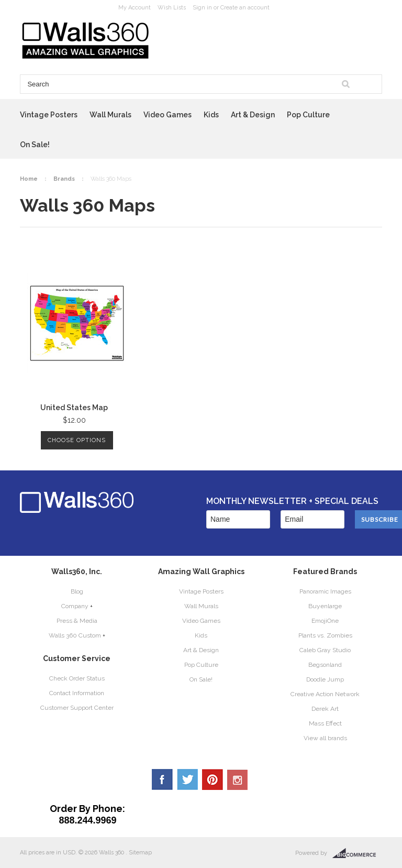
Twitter (187, 779)
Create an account (245, 8)
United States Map (74, 408)
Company (75, 606)
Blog (77, 591)
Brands (64, 179)
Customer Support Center (77, 708)
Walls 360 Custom (75, 635)
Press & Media (77, 621)
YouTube (238, 779)
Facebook (162, 779)
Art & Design (253, 115)
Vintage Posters (49, 115)
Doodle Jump (325, 679)
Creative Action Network (325, 694)
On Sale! (35, 145)
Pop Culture (308, 115)
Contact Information (77, 693)
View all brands (325, 738)
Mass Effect (325, 723)
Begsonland (325, 665)
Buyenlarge (325, 606)
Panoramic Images (325, 591)
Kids (211, 115)
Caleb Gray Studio (325, 650)
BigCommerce (357, 853)
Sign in (202, 8)
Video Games (167, 115)
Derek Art (325, 709)
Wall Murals (110, 115)
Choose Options (77, 440)
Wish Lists (172, 8)
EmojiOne (325, 621)
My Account (135, 8)
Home (29, 179)
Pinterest (213, 779)
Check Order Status (77, 678)
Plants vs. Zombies (325, 635)
